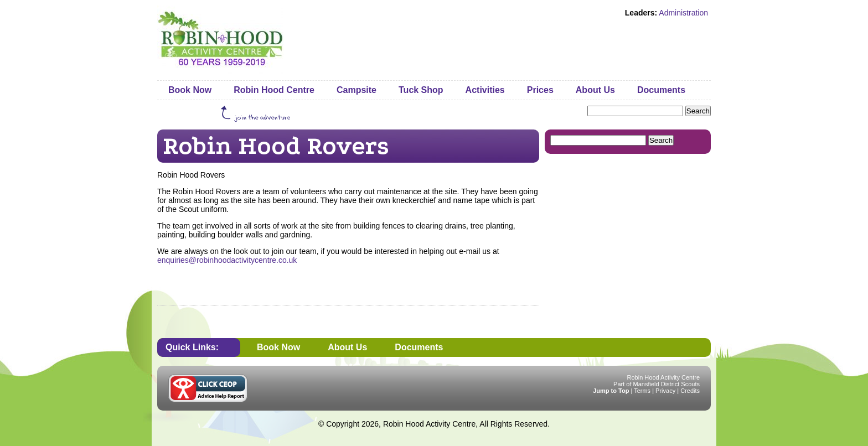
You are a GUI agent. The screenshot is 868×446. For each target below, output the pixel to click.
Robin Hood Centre (274, 90)
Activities (485, 90)
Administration (683, 13)
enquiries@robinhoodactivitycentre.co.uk (227, 260)
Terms (642, 391)
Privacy (665, 391)
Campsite (356, 90)
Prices (540, 90)
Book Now (190, 90)
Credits (690, 391)
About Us (595, 90)
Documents (661, 90)
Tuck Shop (421, 90)
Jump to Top (611, 391)
